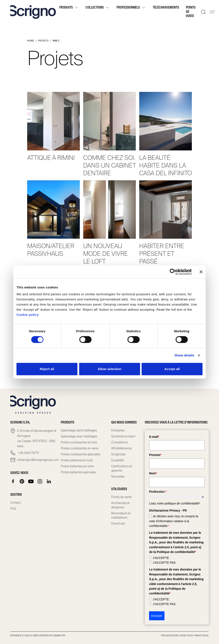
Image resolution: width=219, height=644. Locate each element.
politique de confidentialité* (183, 503)
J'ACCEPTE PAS (164, 563)
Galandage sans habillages (79, 430)
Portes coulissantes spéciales (81, 454)
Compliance (119, 442)
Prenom (155, 455)
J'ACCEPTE (161, 558)
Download (118, 523)
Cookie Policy (186, 636)
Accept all (172, 369)
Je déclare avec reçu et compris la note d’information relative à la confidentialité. (174, 521)
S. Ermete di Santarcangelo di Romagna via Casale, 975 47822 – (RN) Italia (37, 438)
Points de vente (191, 12)
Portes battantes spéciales (78, 472)
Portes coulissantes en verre (79, 448)
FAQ (13, 509)
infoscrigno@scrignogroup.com (37, 460)
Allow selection (110, 369)
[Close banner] (201, 272)
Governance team (123, 436)
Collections (98, 8)
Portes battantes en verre (77, 466)
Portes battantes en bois (77, 460)
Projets (43, 41)
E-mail (154, 437)
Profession (158, 492)
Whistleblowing (121, 448)
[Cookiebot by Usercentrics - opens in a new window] (173, 272)
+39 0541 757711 (28, 453)
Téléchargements (166, 8)
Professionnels (131, 8)
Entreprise (118, 430)
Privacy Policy (202, 636)
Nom (153, 473)
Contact (16, 503)
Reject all (47, 369)
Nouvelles (118, 476)
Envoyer (157, 616)
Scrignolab (118, 454)
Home (31, 41)
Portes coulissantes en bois (79, 442)
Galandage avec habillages (79, 436)
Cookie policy (28, 315)
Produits (69, 8)
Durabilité (118, 460)
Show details (184, 355)
